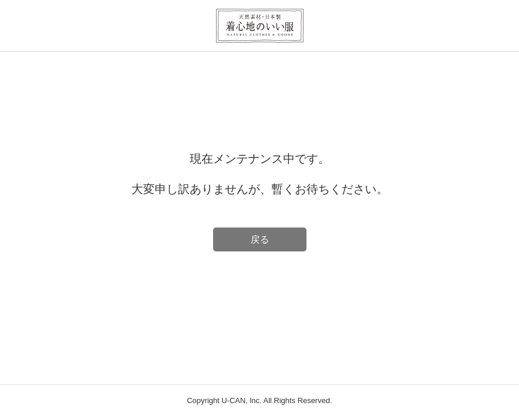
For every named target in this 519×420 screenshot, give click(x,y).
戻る (260, 239)
